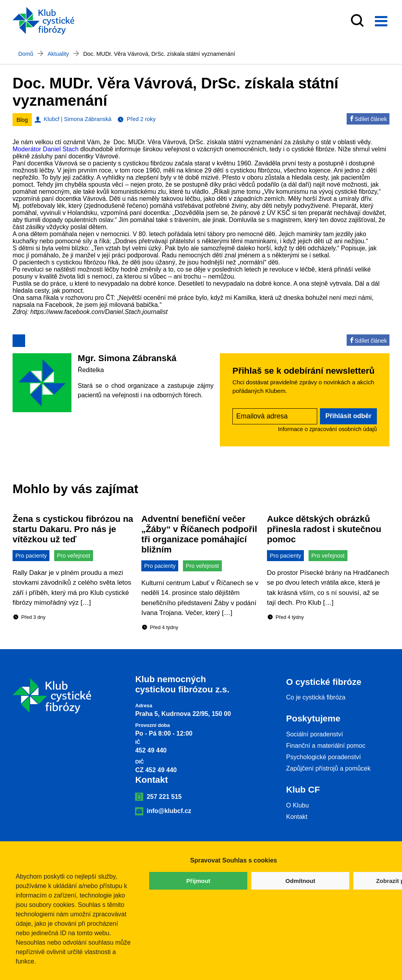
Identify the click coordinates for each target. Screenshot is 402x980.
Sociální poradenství (315, 734)
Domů (26, 54)
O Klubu (298, 805)
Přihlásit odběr (349, 416)
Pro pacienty (31, 556)
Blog (22, 120)
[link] (46, 149)
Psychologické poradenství (323, 757)
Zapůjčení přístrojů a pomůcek (328, 768)
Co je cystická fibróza (316, 697)
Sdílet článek (368, 119)
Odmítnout (300, 881)
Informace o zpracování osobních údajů (327, 429)
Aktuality (58, 54)
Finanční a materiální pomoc (326, 746)
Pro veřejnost (74, 556)
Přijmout (198, 881)
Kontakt (297, 817)
